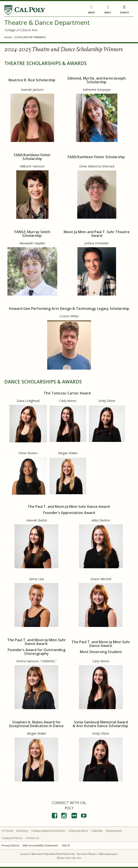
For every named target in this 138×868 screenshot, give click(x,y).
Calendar (97, 831)
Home (8, 37)
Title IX (65, 845)
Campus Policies (12, 838)
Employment (114, 831)
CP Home (7, 831)
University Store (78, 831)
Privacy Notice (10, 845)
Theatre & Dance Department (47, 22)
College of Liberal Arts (21, 30)
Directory (22, 831)
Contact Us (32, 838)
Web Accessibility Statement (40, 845)
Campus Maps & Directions (48, 831)
